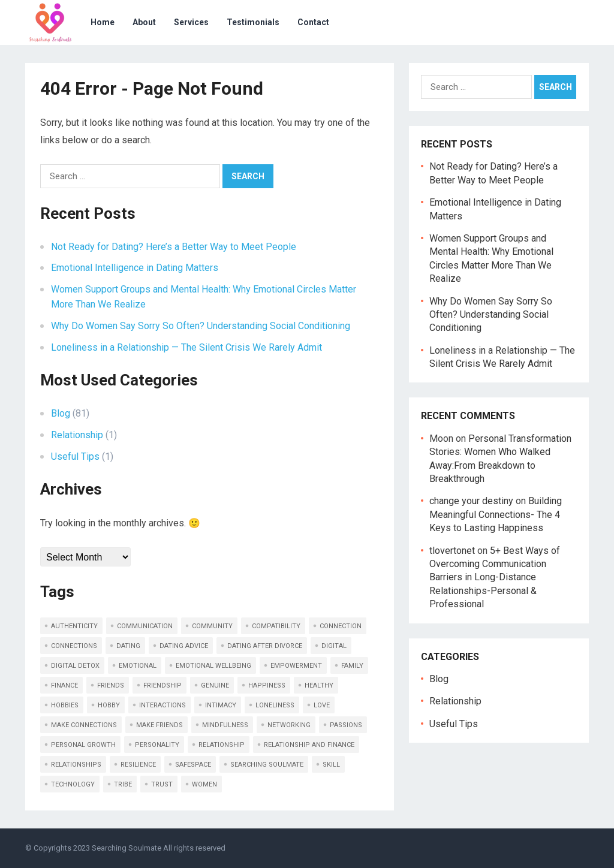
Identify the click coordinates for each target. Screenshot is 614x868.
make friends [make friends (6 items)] (159, 725)
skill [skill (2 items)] (331, 765)
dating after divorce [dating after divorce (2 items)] (265, 646)
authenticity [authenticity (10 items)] (74, 626)
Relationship (77, 435)
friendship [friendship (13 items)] (162, 685)
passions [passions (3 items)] (346, 725)
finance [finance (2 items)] (64, 685)
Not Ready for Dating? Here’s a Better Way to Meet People (174, 247)
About (144, 22)
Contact (313, 22)
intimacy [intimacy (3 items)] (221, 705)
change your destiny (471, 501)
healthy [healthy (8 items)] (319, 685)
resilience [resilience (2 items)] (138, 765)
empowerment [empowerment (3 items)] (296, 666)
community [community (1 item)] (212, 626)
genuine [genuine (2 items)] (215, 685)
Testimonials (253, 22)
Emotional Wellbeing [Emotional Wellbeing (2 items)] (213, 666)
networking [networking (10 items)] (289, 725)
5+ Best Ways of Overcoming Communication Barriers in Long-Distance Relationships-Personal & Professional (495, 578)
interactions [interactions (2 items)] (162, 705)
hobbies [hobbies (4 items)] (65, 705)
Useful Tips (75, 456)
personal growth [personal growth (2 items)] (83, 745)
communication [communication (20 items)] (145, 626)
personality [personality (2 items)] (157, 745)
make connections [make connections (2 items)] (84, 725)
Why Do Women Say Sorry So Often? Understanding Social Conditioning (201, 326)
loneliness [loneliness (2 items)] (275, 705)
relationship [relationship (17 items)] (222, 745)
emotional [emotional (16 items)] (138, 666)
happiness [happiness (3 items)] (267, 685)
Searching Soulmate (127, 848)
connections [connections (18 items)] (74, 646)
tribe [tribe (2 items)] (123, 784)
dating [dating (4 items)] (128, 646)
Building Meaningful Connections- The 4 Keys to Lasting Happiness (496, 514)
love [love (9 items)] (322, 705)
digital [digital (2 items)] (334, 646)
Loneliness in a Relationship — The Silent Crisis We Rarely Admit (186, 347)
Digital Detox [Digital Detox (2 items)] (75, 666)
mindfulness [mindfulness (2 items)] (225, 725)
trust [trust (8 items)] (162, 784)
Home (103, 22)
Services (191, 22)
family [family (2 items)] (352, 666)
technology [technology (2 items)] (73, 784)
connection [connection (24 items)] (341, 626)
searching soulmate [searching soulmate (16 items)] (267, 765)
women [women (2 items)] (204, 784)
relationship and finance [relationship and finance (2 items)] (309, 745)
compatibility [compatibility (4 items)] (276, 626)
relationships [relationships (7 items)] (76, 765)
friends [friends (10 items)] (111, 685)
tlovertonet (452, 551)
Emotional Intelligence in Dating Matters (135, 268)
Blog (61, 413)
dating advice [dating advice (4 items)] (184, 646)
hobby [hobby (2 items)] (109, 705)
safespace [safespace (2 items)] (193, 765)
